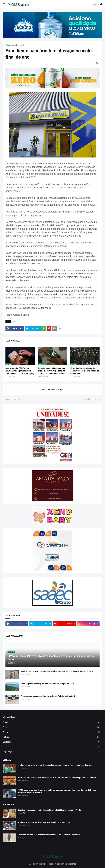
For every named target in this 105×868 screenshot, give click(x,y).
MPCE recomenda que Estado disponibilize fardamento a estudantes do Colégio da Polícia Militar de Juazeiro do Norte (57, 791)
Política (52, 747)
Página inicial (11, 45)
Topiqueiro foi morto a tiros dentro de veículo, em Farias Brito (45, 822)
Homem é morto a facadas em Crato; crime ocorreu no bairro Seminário (49, 835)
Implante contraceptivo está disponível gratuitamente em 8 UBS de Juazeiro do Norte (55, 765)
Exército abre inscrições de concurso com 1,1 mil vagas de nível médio (85, 371)
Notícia (52, 737)
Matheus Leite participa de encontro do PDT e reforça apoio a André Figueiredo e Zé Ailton (57, 778)
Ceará (52, 732)
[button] (4, 4)
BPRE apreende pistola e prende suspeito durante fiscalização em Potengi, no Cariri (57, 671)
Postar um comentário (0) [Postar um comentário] (52, 390)
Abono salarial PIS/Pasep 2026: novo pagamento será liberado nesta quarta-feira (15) (20, 371)
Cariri (52, 727)
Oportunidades (52, 742)
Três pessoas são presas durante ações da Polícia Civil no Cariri (48, 696)
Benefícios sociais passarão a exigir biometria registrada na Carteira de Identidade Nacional (52, 371)
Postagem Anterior (12, 399)
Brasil (21, 45)
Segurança (52, 752)
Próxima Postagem (92, 399)
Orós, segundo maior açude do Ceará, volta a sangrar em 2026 (47, 684)
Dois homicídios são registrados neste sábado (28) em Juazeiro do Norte (49, 810)
